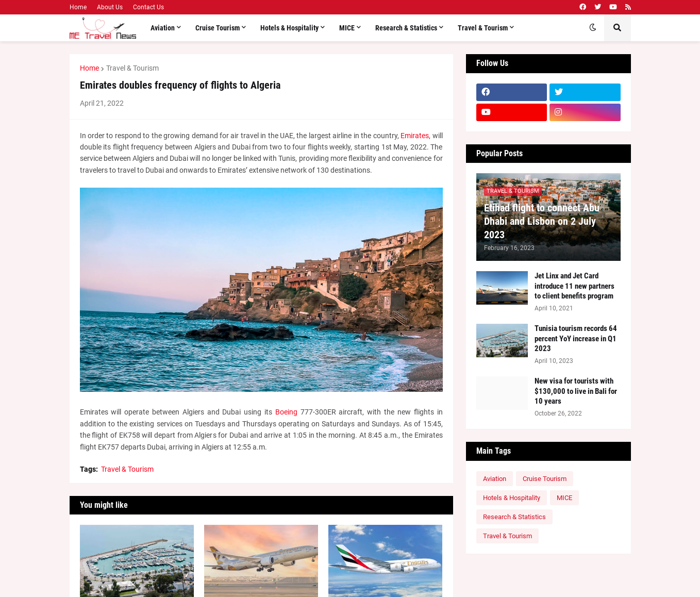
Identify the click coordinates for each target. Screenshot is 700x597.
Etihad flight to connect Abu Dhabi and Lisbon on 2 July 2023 (542, 221)
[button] (593, 28)
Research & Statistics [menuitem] (406, 28)
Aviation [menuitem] (163, 28)
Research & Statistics (514, 517)
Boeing (286, 412)
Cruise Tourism (545, 479)
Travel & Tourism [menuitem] (483, 28)
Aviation (495, 479)
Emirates (415, 136)
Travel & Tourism (132, 68)
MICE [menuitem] (347, 28)
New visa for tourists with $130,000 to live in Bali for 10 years (576, 391)
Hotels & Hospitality (512, 498)
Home (78, 7)
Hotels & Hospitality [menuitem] (289, 28)
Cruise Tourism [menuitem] (218, 28)
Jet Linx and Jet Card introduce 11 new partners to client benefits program (574, 286)
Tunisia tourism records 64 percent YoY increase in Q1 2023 (576, 338)
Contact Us (148, 7)
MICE (564, 498)
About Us (110, 7)
